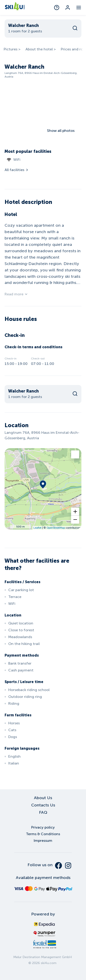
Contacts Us (43, 805)
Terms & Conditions (43, 834)
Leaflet (37, 528)
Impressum (43, 841)
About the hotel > (41, 49)
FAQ (43, 812)
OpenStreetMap (56, 528)
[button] (75, 512)
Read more (16, 294)
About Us (43, 798)
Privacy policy (43, 827)
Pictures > (12, 49)
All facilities (17, 170)
